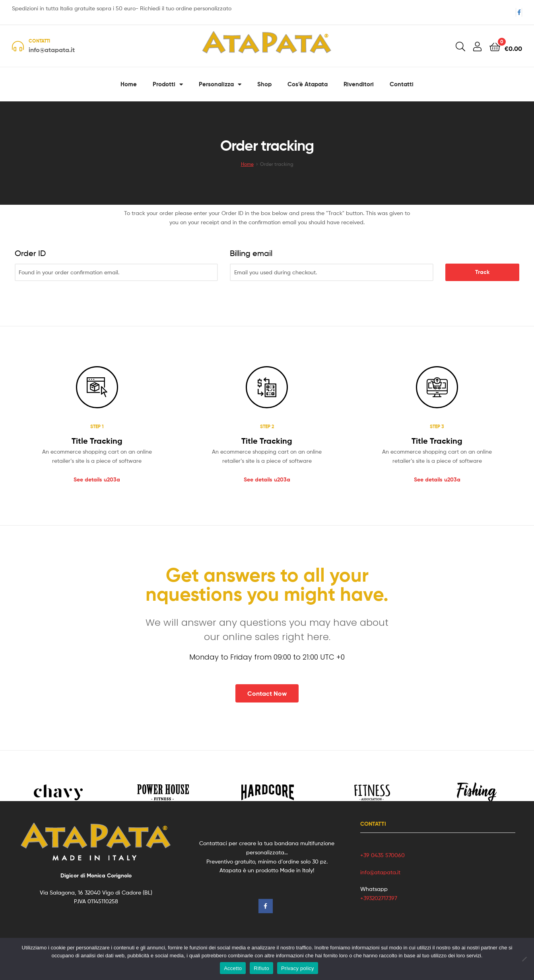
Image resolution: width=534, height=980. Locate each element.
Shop (264, 84)
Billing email (251, 253)
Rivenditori (359, 84)
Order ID (30, 253)
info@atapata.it (380, 872)
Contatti (402, 84)
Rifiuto (261, 968)
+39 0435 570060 (383, 855)
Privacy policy (298, 968)
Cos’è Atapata (308, 84)
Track (482, 272)
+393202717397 (379, 898)
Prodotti (168, 84)
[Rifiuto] (524, 959)
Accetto (233, 968)
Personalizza (220, 84)
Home (129, 84)
